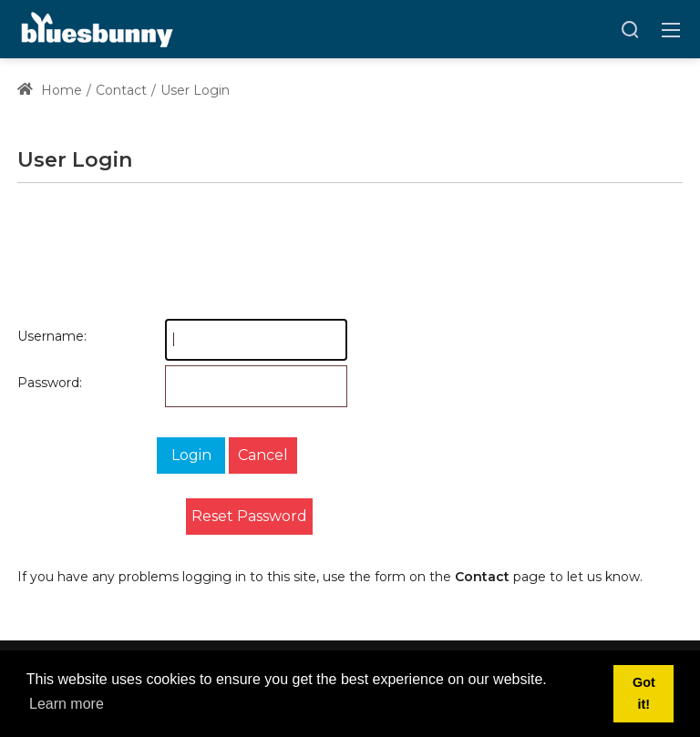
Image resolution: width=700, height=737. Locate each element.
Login (191, 455)
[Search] (630, 29)
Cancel (263, 455)
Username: (36, 336)
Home (50, 90)
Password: (36, 383)
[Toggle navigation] (671, 29)
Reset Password (249, 516)
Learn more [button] (67, 704)
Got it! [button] (644, 693)
